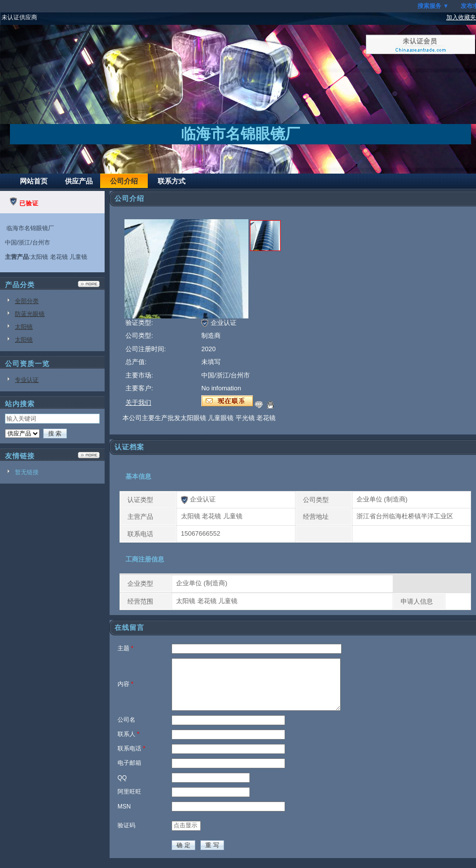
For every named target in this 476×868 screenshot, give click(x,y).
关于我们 (138, 403)
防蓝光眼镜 (30, 314)
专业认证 (27, 380)
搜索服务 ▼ (433, 6)
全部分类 (27, 301)
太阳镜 (24, 327)
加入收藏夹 (461, 17)
